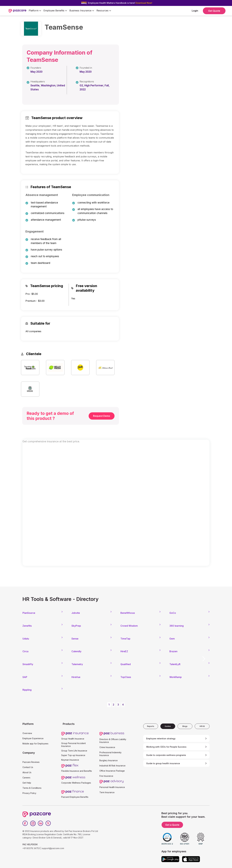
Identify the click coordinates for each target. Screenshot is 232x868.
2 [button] (113, 705)
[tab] (151, 726)
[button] (35, 11)
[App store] (191, 859)
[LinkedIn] (41, 823)
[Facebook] (25, 823)
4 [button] (123, 705)
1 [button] (109, 705)
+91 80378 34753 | (32, 848)
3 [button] (118, 705)
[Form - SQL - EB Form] (116, 506)
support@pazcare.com (53, 848)
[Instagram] (33, 823)
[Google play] (170, 859)
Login (195, 11)
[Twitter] (48, 823)
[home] (17, 11)
